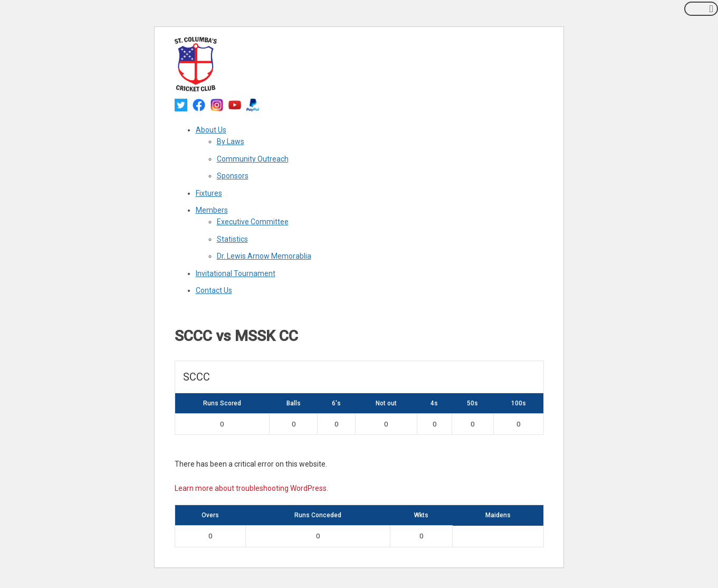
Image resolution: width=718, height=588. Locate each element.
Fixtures (209, 193)
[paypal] (253, 105)
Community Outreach (253, 159)
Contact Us (214, 290)
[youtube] (235, 105)
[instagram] (217, 105)
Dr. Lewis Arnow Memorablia (264, 256)
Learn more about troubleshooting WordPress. (251, 488)
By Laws (231, 141)
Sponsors (233, 176)
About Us (211, 130)
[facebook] (199, 105)
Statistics (232, 239)
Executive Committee (253, 222)
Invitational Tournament (236, 273)
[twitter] (181, 105)
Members (212, 210)
